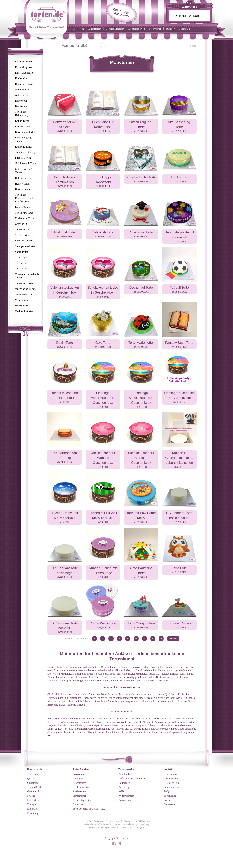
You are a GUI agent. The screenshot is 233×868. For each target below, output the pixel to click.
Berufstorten (22, 106)
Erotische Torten (24, 147)
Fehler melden (171, 787)
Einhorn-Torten (23, 126)
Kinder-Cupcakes (24, 67)
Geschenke (184, 29)
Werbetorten (22, 306)
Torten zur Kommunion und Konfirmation (24, 198)
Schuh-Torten (22, 235)
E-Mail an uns (171, 783)
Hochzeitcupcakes (25, 84)
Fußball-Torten (23, 158)
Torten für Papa (23, 229)
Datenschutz (125, 800)
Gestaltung (33, 783)
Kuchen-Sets (22, 78)
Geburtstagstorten (115, 29)
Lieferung (32, 809)
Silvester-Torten (23, 241)
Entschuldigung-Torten (24, 139)
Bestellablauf (125, 774)
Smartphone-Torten (25, 246)
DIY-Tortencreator (25, 73)
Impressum (170, 804)
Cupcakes (78, 804)
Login (193, 46)
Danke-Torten (22, 121)
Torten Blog (170, 796)
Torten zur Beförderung (22, 113)
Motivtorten (155, 29)
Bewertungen (171, 778)
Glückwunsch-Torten (26, 163)
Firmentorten (80, 796)
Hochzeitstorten (136, 29)
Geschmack (33, 791)
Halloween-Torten (25, 178)
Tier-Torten (21, 269)
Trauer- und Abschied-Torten (27, 276)
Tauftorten (21, 263)
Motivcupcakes (23, 90)
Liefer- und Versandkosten (132, 778)
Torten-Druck (34, 787)
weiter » (173, 639)
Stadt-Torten (22, 257)
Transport (32, 804)
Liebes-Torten (22, 207)
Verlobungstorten (24, 294)
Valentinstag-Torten (25, 289)
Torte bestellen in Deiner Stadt (89, 809)
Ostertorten (21, 224)
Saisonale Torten (24, 62)
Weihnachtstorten (24, 311)
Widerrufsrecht (126, 796)
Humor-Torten (23, 184)
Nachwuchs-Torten (25, 218)
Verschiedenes (23, 300)
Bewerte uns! (171, 774)
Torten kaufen (35, 774)
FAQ (166, 791)
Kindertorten (95, 29)
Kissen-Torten (22, 189)
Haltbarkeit (33, 800)
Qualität (31, 778)
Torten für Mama (24, 213)
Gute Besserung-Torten (24, 171)
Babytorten (21, 101)
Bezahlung (33, 813)
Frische (31, 796)
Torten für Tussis (24, 283)
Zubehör (170, 29)
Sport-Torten (22, 252)
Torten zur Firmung (25, 152)
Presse (167, 800)
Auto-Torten (22, 95)
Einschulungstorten (25, 132)
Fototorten (78, 29)
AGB (121, 791)
